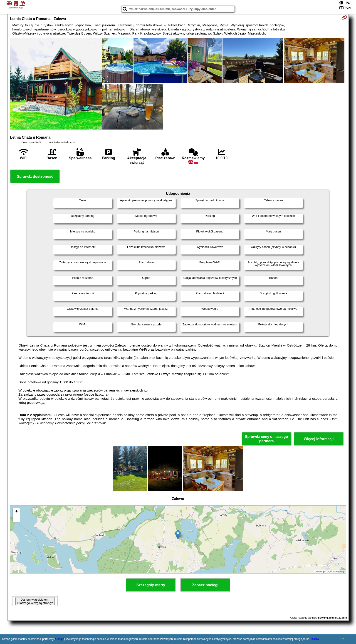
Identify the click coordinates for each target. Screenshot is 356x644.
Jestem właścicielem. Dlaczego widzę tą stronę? (35, 601)
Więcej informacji (319, 439)
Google (60, 639)
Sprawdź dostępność (35, 176)
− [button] (16, 519)
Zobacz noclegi (205, 585)
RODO (315, 639)
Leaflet (319, 572)
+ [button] (16, 512)
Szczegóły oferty (151, 585)
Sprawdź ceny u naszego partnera (266, 439)
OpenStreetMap (336, 572)
